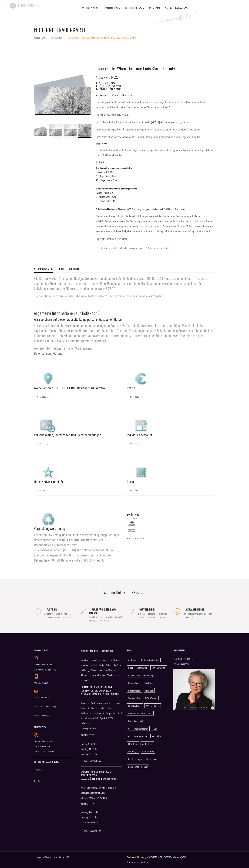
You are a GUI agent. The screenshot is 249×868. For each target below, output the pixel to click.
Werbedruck (147, 744)
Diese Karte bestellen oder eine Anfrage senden (119, 248)
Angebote (74, 269)
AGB (67, 857)
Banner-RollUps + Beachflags (141, 675)
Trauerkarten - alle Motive (158, 248)
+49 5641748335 (176, 8)
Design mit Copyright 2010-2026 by (143, 857)
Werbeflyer (133, 751)
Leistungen (111, 8)
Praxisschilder (135, 691)
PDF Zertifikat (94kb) (136, 538)
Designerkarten (159, 668)
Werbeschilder (135, 698)
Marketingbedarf (136, 721)
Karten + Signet (153, 706)
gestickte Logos (135, 759)
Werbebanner (152, 759)
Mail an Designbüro (42, 697)
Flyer (155, 729)
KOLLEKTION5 (40, 37)
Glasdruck (148, 683)
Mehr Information (44, 269)
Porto (61, 269)
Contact (155, 8)
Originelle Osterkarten (138, 668)
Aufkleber (133, 660)
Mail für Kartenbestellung (45, 706)
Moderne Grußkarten (150, 660)
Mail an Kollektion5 (42, 715)
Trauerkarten (56, 37)
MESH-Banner (151, 698)
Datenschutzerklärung (48, 353)
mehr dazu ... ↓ (43, 397)
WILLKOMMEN (90, 8)
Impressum (39, 857)
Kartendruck (157, 736)
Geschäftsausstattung (138, 736)
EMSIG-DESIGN (166, 857)
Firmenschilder (135, 706)
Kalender (149, 691)
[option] (41, 131)
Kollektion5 (135, 8)
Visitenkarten (148, 751)
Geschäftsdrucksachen (138, 729)
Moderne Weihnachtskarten (140, 713)
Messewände (134, 683)
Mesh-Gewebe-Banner (138, 767)
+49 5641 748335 (41, 683)
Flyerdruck (133, 744)
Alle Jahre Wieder (89, 822)
